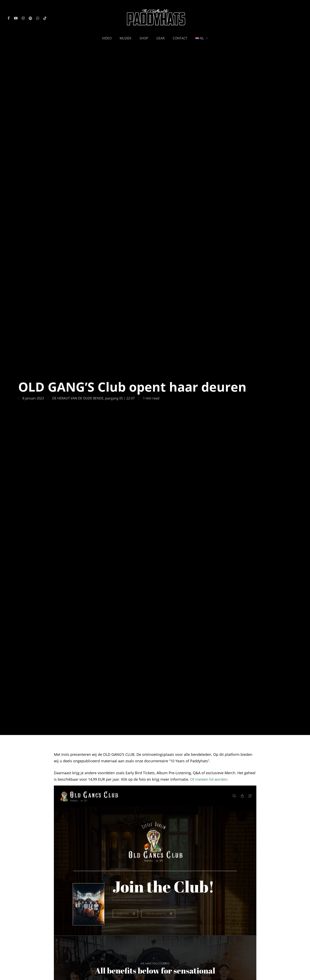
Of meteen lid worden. (209, 779)
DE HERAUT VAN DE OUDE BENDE (78, 398)
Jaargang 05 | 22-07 (120, 398)
